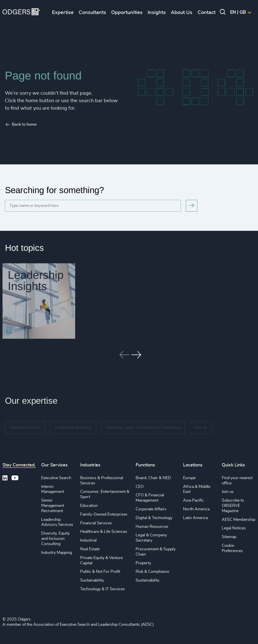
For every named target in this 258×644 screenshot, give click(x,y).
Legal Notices (234, 528)
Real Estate (90, 549)
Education (89, 506)
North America (196, 509)
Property (143, 563)
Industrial (88, 540)
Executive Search (56, 478)
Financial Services (96, 523)
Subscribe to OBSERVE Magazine (233, 506)
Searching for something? (54, 190)
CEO (140, 487)
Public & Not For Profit (100, 572)
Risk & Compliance (152, 572)
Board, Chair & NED (153, 478)
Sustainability (92, 580)
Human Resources (152, 527)
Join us (228, 492)
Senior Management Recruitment (53, 506)
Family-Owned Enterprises (104, 514)
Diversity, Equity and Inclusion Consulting (55, 539)
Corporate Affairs (151, 509)
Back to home (18, 124)
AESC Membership (239, 520)
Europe (189, 478)
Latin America (195, 518)
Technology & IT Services (103, 589)
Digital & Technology (154, 518)
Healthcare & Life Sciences (104, 532)
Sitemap (229, 537)
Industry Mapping (57, 553)
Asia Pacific (193, 500)
